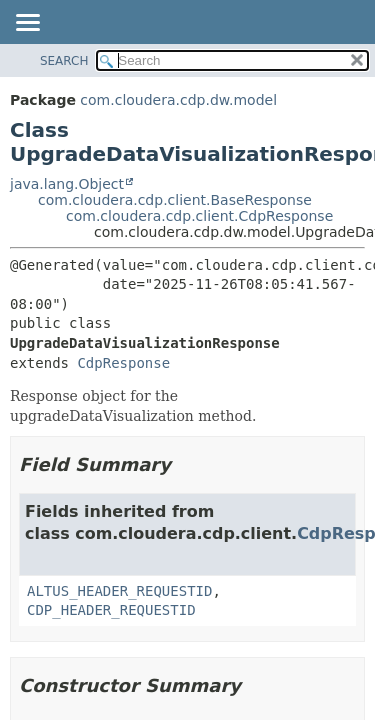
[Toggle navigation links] (27, 24)
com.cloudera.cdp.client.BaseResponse (175, 200)
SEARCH (64, 61)
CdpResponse (123, 363)
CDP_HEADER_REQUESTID (111, 610)
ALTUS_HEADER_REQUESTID (119, 591)
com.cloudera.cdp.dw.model (178, 100)
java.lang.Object (67, 184)
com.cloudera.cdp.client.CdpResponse (199, 216)
